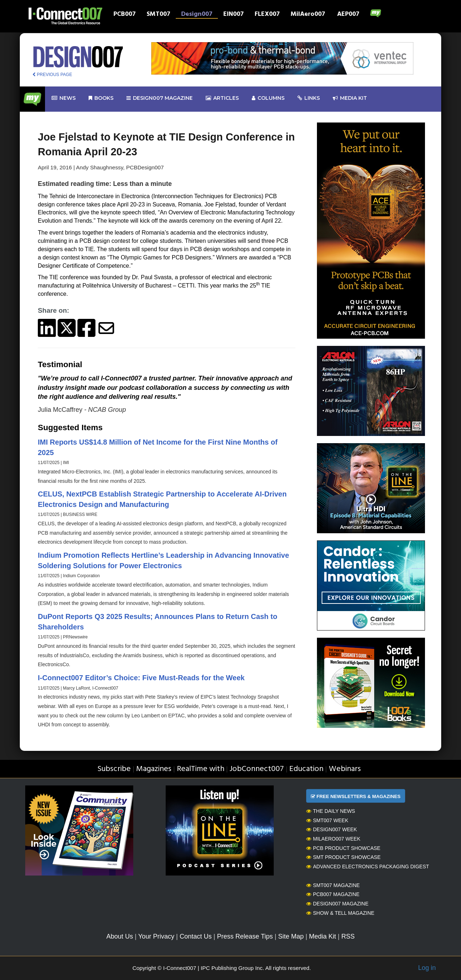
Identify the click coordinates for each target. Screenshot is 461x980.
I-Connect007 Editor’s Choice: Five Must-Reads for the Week (141, 678)
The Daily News (331, 811)
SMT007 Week (327, 820)
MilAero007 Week (333, 839)
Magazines (154, 769)
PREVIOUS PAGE (52, 75)
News (64, 98)
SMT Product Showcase (343, 857)
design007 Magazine (160, 98)
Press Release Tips (245, 936)
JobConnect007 (257, 769)
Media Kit (323, 936)
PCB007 (125, 15)
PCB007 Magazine (333, 894)
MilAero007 (308, 15)
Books (101, 98)
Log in (427, 968)
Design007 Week (332, 829)
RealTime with (201, 769)
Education (306, 769)
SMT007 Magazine (333, 885)
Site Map (291, 936)
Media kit (350, 98)
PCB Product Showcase (343, 848)
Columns (268, 98)
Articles (222, 98)
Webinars (345, 769)
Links (309, 98)
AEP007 (348, 15)
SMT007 (158, 15)
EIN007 (234, 15)
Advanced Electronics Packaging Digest (368, 867)
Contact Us (196, 936)
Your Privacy (156, 936)
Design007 (197, 15)
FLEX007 (267, 15)
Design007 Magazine (337, 904)
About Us (120, 936)
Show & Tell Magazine (340, 913)
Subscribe (114, 769)
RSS (348, 936)
